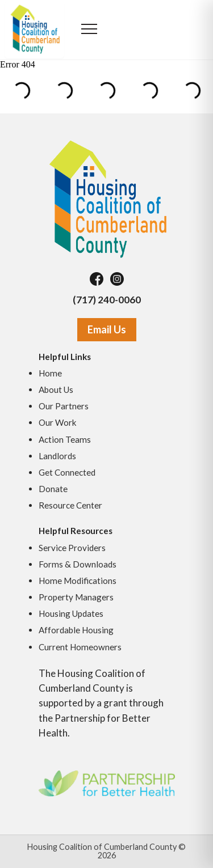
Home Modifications (78, 581)
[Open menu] (89, 30)
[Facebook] (97, 279)
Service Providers (72, 548)
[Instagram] (117, 279)
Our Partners (64, 406)
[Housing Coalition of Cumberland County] (107, 198)
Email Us (107, 329)
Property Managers (76, 597)
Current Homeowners (80, 647)
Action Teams (65, 439)
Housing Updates (71, 613)
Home (50, 373)
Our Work (58, 422)
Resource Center (70, 505)
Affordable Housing (76, 630)
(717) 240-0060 (107, 300)
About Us (56, 389)
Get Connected (67, 472)
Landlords (57, 456)
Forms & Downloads (78, 564)
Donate (53, 489)
